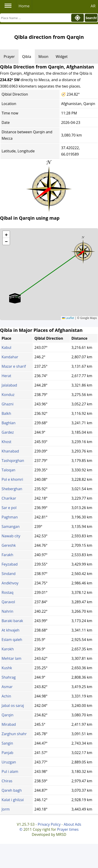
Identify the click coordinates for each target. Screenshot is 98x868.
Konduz (8, 395)
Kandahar (10, 357)
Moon (43, 57)
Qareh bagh (12, 790)
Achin (6, 696)
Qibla (27, 57)
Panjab (7, 753)
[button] (83, 250)
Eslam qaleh (12, 640)
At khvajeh (11, 630)
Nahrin (7, 611)
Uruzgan (9, 762)
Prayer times (68, 829)
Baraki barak (12, 621)
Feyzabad (10, 564)
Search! (91, 18)
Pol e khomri (12, 479)
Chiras (7, 781)
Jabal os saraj (13, 706)
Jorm (6, 809)
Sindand (9, 574)
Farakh (7, 555)
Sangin (7, 743)
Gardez (8, 432)
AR (93, 6)
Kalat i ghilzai (13, 800)
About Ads (72, 824)
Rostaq (8, 592)
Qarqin (8, 715)
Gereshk (9, 545)
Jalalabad (9, 385)
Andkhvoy (10, 583)
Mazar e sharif (14, 366)
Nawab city (11, 536)
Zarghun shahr (14, 734)
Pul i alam (10, 771)
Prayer (9, 57)
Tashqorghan (13, 461)
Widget (62, 57)
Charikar (9, 498)
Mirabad (9, 724)
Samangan (11, 526)
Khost (7, 442)
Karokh (8, 649)
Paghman (10, 517)
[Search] (35, 18)
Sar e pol (9, 508)
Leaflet (68, 318)
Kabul (6, 347)
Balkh (6, 413)
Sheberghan (12, 489)
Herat (6, 376)
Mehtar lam (11, 658)
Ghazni (8, 404)
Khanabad (10, 451)
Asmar (7, 687)
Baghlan (8, 423)
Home (24, 6)
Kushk (7, 668)
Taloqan (8, 470)
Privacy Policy (49, 824)
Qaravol (8, 602)
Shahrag (9, 677)
